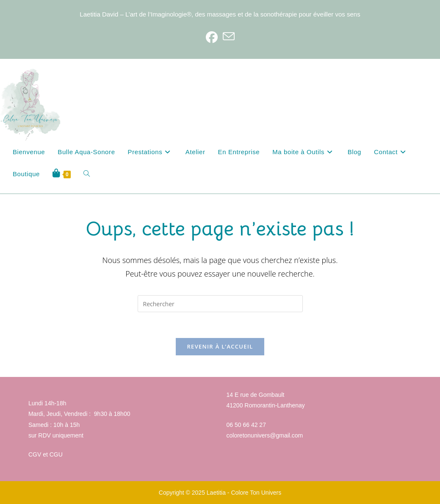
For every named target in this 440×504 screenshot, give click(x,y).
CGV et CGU (46, 454)
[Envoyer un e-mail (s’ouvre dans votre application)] (229, 37)
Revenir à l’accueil (220, 346)
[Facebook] (212, 37)
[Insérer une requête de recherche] (220, 304)
